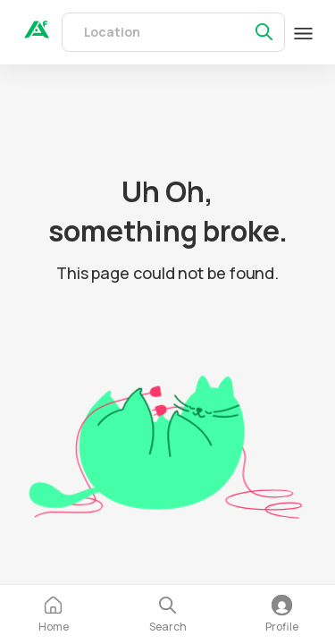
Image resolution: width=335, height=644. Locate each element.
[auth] (37, 33)
